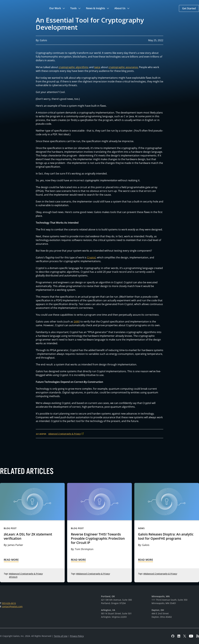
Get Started (189, 8)
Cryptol (91, 257)
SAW (76, 322)
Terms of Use (61, 636)
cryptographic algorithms (74, 67)
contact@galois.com (12, 606)
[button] (57, 8)
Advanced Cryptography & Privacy (65, 434)
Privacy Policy (77, 636)
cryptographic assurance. (123, 67)
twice (97, 67)
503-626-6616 (9, 603)
